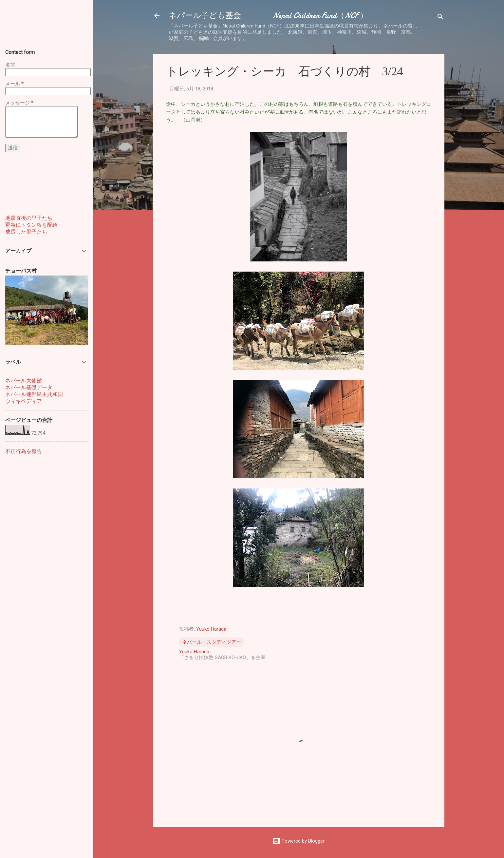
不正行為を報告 (24, 451)
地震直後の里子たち (29, 218)
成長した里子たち (26, 232)
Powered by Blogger (299, 841)
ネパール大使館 (24, 381)
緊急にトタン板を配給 (31, 225)
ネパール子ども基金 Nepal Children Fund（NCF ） (268, 16)
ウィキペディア (24, 401)
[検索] (440, 18)
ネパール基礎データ (29, 387)
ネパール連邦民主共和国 (34, 394)
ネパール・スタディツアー (212, 642)
